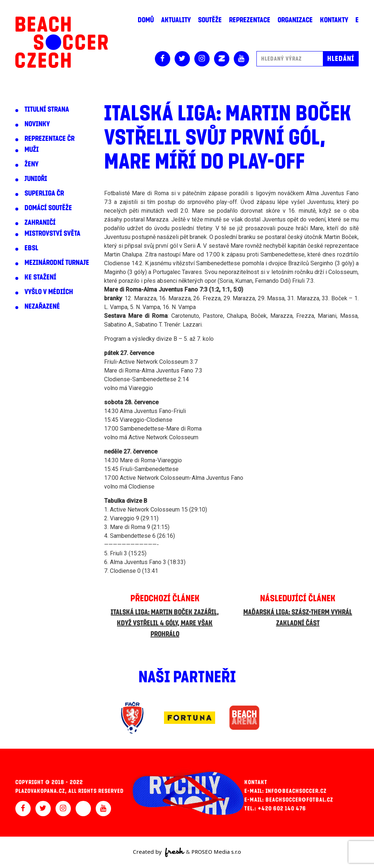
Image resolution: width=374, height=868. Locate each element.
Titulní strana (47, 109)
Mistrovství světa (52, 234)
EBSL (31, 248)
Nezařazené (42, 306)
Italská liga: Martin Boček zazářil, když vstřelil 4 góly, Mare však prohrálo (165, 623)
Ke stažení (40, 277)
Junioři (36, 179)
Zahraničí (40, 223)
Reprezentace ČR (49, 139)
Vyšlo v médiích (49, 292)
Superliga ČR (44, 193)
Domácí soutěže (48, 208)
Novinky (37, 124)
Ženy (31, 164)
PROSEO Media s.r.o (216, 852)
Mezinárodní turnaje (57, 263)
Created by (159, 852)
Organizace (295, 20)
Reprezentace (250, 20)
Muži (32, 150)
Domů (146, 20)
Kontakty (334, 20)
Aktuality (176, 20)
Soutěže (210, 20)
